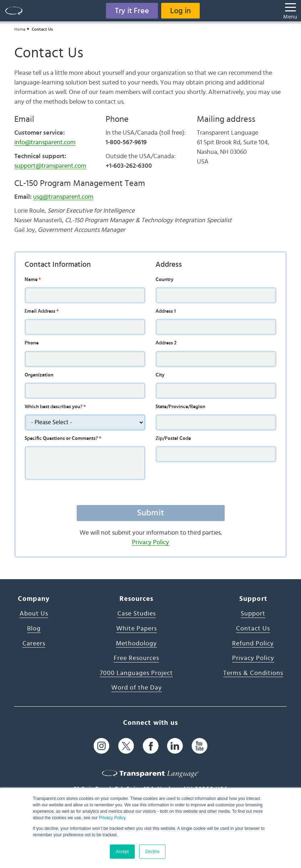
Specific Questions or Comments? (63, 438)
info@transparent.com (45, 142)
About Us (34, 614)
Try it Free (132, 11)
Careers (34, 644)
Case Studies (137, 614)
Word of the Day (137, 688)
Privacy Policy (112, 818)
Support (253, 614)
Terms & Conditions (253, 673)
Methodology (136, 644)
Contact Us (253, 629)
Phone (32, 343)
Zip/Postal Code (173, 438)
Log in (180, 11)
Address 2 (166, 343)
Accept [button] (123, 852)
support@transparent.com (50, 166)
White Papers (137, 629)
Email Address (42, 311)
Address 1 (166, 311)
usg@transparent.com (63, 197)
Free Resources (136, 658)
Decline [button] (152, 852)
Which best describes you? (55, 407)
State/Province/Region (180, 407)
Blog (34, 629)
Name (33, 280)
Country (164, 280)
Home (20, 29)
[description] (85, 422)
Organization (39, 375)
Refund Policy (253, 644)
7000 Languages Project (136, 673)
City (160, 375)
